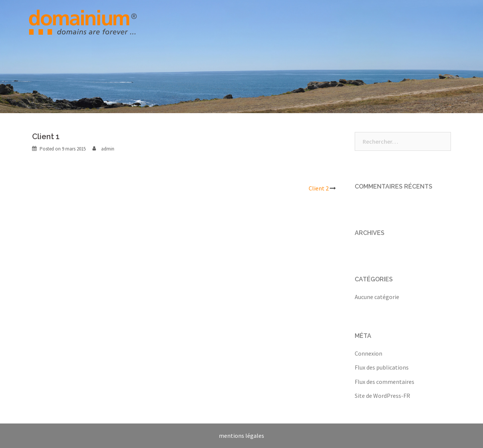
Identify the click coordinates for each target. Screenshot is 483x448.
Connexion (368, 353)
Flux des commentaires (385, 382)
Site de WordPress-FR (382, 396)
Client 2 (319, 188)
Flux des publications (382, 367)
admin (108, 149)
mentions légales (241, 436)
